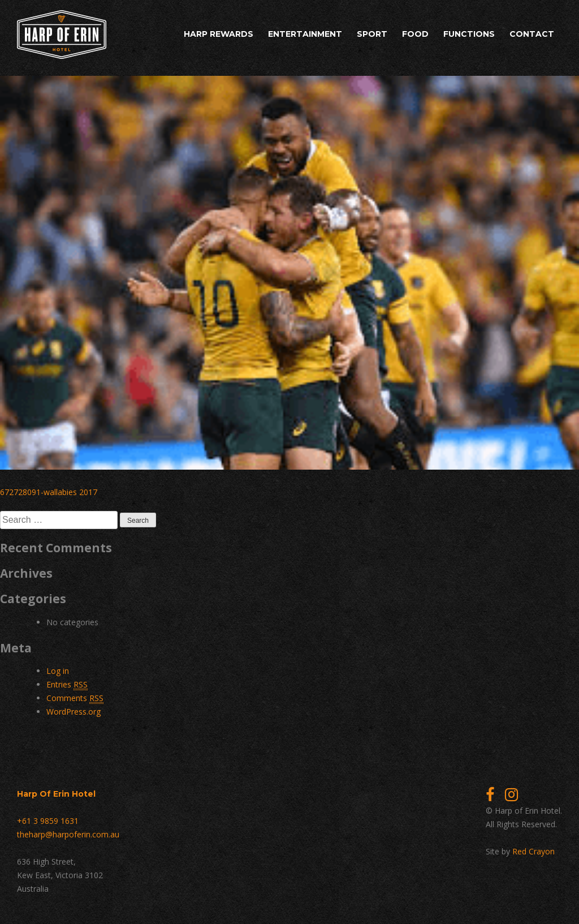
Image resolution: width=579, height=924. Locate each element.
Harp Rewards (219, 34)
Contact (532, 34)
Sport (372, 34)
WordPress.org (74, 712)
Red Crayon (533, 851)
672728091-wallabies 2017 (49, 492)
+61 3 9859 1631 (48, 821)
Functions (469, 34)
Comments (75, 698)
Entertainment (305, 34)
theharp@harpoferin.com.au (68, 834)
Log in (58, 671)
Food (415, 34)
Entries (67, 685)
